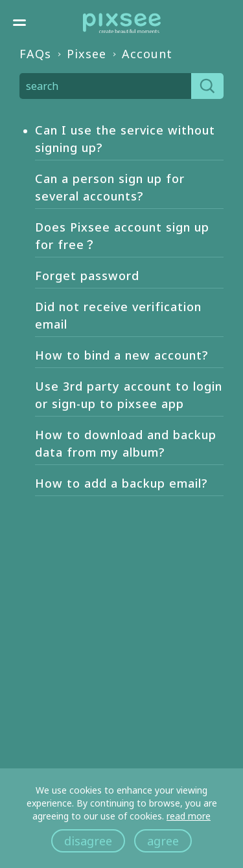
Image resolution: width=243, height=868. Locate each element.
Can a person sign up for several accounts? (110, 187)
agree (163, 841)
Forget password (87, 276)
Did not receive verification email (118, 315)
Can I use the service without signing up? (125, 139)
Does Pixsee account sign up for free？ (122, 236)
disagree (88, 841)
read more (189, 816)
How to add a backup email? (121, 483)
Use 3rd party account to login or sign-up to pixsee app (129, 395)
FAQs (35, 54)
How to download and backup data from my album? (126, 443)
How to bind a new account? (121, 355)
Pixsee (87, 54)
